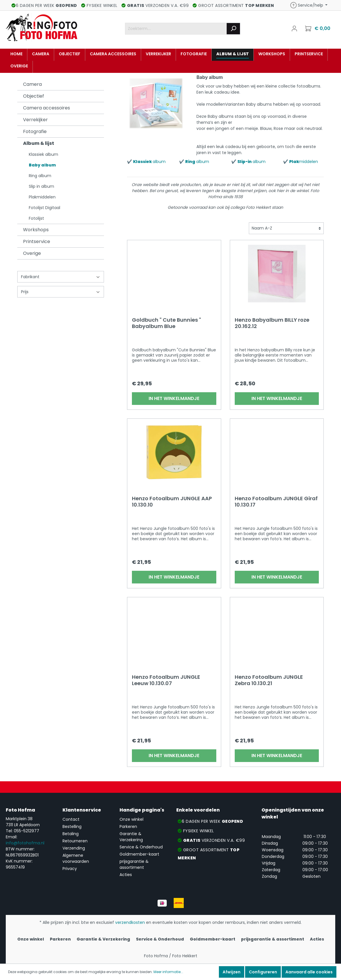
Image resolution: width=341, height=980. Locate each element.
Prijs (61, 292)
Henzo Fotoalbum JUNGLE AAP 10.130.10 (172, 502)
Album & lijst (39, 143)
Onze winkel (131, 819)
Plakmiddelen (42, 197)
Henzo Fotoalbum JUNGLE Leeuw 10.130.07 (166, 680)
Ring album (40, 176)
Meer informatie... (168, 972)
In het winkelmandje (174, 398)
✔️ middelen (301, 162)
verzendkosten (130, 922)
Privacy (70, 869)
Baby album (42, 165)
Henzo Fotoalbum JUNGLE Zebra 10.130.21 (269, 680)
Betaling (71, 834)
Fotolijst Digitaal (44, 208)
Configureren (263, 972)
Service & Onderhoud (141, 847)
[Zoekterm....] (176, 29)
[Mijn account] (294, 29)
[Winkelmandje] (318, 29)
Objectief (34, 96)
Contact (71, 819)
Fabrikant (61, 277)
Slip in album (41, 186)
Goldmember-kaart (139, 854)
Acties (126, 875)
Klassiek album (43, 154)
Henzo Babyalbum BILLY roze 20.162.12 (272, 323)
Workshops (36, 230)
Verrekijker (35, 120)
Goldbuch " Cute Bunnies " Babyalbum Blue (166, 323)
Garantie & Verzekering (131, 837)
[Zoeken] (233, 29)
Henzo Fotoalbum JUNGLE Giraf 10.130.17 (276, 502)
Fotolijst (36, 218)
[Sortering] (286, 228)
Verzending (74, 848)
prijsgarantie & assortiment (134, 864)
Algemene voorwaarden (76, 858)
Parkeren (128, 827)
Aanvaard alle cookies (309, 972)
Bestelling (72, 827)
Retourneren (75, 841)
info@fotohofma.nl (25, 843)
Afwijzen (232, 972)
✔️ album (146, 162)
